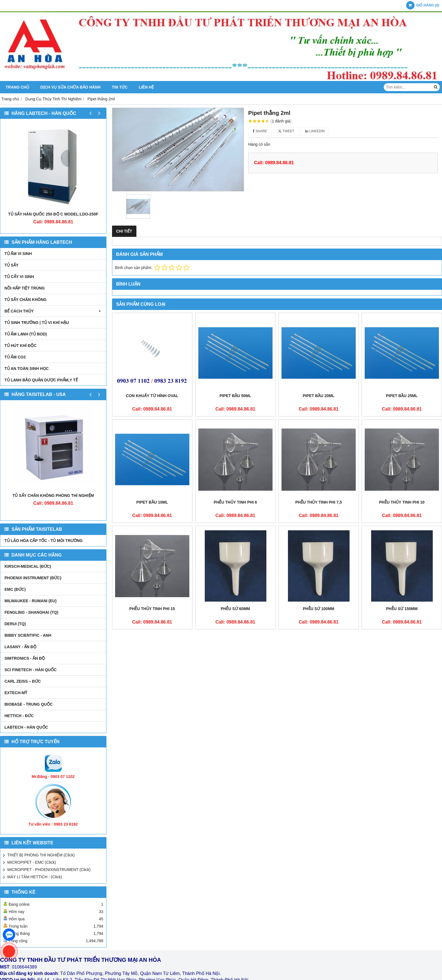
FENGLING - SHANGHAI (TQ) (31, 612)
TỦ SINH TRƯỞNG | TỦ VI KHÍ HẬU (37, 323)
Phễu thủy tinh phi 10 (402, 502)
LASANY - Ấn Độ (20, 647)
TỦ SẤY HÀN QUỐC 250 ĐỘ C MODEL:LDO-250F (53, 214)
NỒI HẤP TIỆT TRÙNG (25, 288)
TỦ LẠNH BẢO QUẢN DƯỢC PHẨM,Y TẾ (41, 380)
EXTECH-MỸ (16, 693)
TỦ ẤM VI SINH (18, 254)
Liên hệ (146, 87)
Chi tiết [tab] (124, 231)
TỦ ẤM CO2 (15, 357)
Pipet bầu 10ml (152, 502)
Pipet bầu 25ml (402, 396)
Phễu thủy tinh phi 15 (152, 609)
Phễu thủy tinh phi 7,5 (318, 502)
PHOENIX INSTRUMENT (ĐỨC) (33, 578)
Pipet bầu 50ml (235, 396)
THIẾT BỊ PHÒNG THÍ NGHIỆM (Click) (41, 855)
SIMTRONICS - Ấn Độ (25, 658)
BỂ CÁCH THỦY (53, 311)
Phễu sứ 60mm (235, 534)
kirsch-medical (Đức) (28, 566)
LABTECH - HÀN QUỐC (26, 727)
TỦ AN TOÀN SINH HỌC (27, 369)
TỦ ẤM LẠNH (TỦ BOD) (26, 334)
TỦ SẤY (11, 265)
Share (260, 131)
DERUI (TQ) (15, 624)
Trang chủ (17, 87)
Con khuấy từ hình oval (152, 396)
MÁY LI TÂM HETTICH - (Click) (35, 877)
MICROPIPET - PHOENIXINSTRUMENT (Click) (49, 870)
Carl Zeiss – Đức (23, 681)
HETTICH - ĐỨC (19, 716)
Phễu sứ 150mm (402, 534)
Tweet (286, 131)
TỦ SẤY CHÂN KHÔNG (25, 300)
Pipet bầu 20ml (319, 396)
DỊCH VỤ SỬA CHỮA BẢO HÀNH (70, 87)
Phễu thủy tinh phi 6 (235, 502)
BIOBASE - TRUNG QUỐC (29, 704)
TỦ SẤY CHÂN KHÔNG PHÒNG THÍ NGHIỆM (53, 495)
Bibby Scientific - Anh (28, 635)
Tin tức (120, 87)
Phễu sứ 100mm (318, 534)
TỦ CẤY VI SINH (19, 277)
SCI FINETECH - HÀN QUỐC (31, 670)
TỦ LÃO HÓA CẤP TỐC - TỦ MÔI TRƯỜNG (44, 541)
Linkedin (315, 131)
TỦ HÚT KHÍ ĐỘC (20, 346)
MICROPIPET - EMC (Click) (32, 862)
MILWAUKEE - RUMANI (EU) (31, 601)
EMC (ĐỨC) (15, 589)
